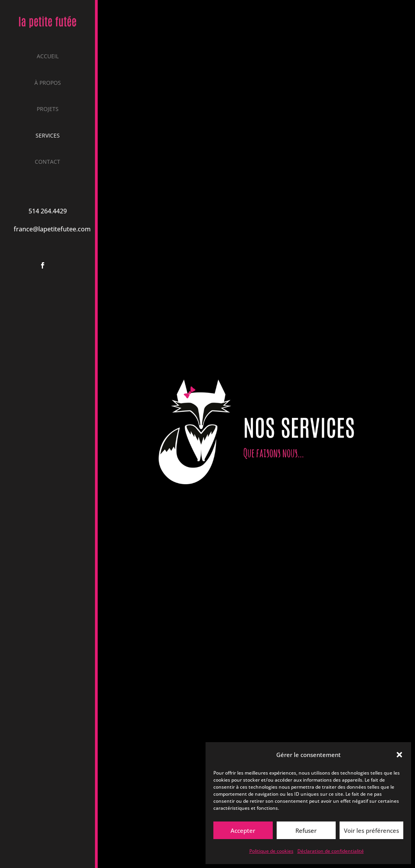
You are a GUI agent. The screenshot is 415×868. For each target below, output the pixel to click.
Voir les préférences (371, 830)
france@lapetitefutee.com (52, 229)
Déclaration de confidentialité (331, 851)
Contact (47, 162)
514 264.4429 (48, 211)
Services (48, 136)
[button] (399, 755)
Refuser (306, 830)
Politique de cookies (271, 851)
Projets (48, 109)
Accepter (243, 830)
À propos (48, 83)
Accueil (48, 57)
